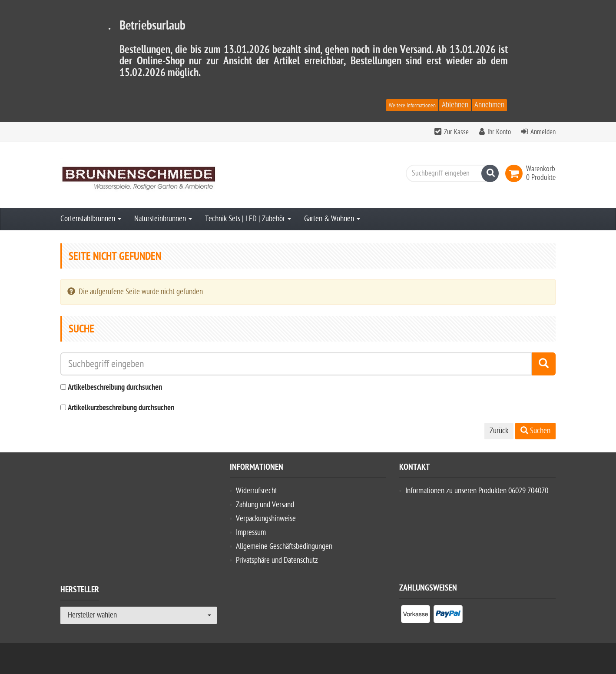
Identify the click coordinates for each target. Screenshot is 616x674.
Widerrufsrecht (257, 491)
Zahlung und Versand (265, 505)
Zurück (499, 431)
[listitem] (416, 616)
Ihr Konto (499, 132)
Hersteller (80, 591)
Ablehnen (455, 105)
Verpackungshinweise (266, 519)
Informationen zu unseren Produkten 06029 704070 (477, 491)
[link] (516, 173)
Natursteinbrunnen (163, 219)
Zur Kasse (456, 132)
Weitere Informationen (412, 105)
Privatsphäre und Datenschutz (277, 560)
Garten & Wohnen (332, 219)
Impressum (251, 533)
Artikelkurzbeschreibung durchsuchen (121, 408)
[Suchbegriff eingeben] (450, 173)
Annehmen (489, 105)
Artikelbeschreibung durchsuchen (115, 388)
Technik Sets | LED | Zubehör (248, 219)
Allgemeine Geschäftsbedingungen (284, 546)
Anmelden (543, 132)
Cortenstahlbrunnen (91, 219)
